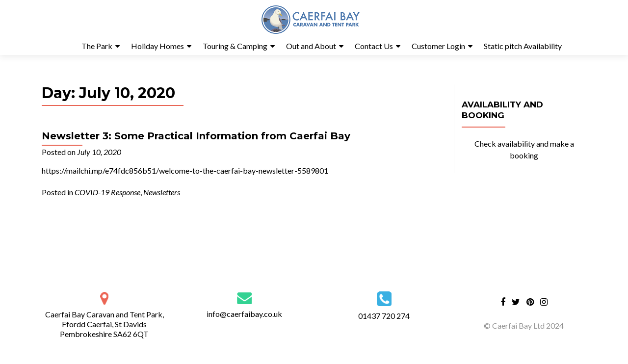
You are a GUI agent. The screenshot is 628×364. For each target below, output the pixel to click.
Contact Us (374, 46)
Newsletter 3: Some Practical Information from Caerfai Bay (196, 136)
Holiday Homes (157, 46)
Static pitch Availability (523, 46)
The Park (97, 46)
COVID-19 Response (107, 192)
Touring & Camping (235, 46)
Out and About (311, 46)
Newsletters (162, 192)
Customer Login (438, 46)
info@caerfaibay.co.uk (244, 314)
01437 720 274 (384, 316)
